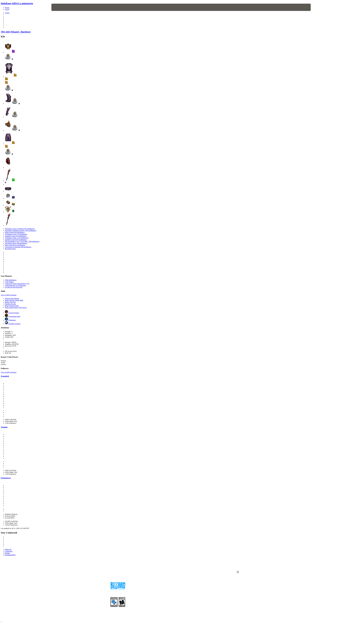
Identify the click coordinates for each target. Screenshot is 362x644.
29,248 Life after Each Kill (14, 287)
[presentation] (59, 7)
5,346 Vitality (9, 282)
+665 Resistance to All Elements (15, 285)
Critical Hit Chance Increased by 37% (17, 284)
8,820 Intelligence (11, 280)
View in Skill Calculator (9, 295)
